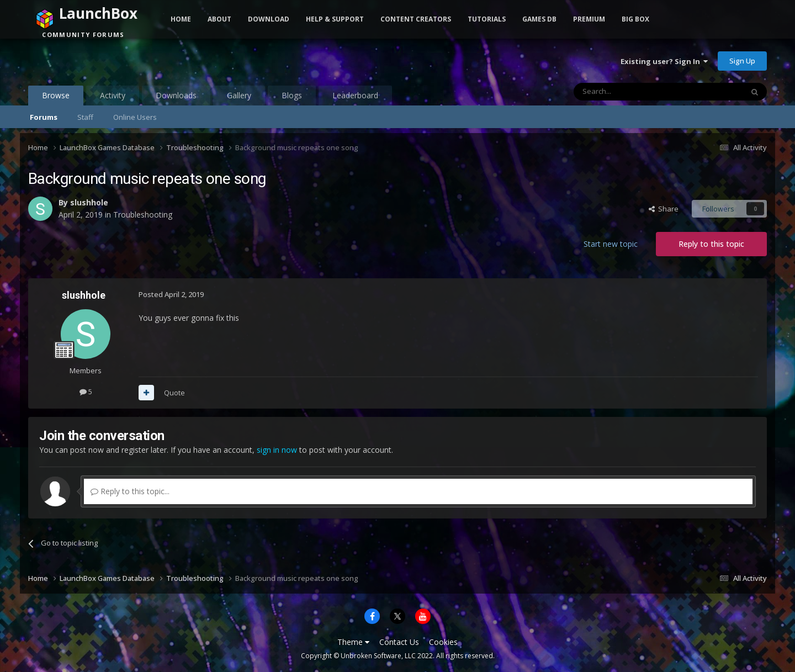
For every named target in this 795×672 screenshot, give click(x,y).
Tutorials (487, 19)
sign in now (277, 450)
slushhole (89, 202)
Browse (56, 98)
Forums (44, 117)
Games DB (539, 19)
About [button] (219, 19)
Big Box (635, 19)
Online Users (135, 117)
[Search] (631, 92)
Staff (85, 117)
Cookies (443, 642)
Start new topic (611, 244)
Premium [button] (589, 19)
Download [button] (269, 19)
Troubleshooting (143, 215)
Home (181, 19)
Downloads (176, 95)
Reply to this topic (711, 244)
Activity (113, 95)
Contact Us (399, 642)
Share (664, 209)
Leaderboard (355, 95)
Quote (174, 393)
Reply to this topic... (130, 491)
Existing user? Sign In (664, 61)
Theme (353, 642)
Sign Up (742, 61)
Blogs (292, 95)
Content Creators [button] (416, 19)
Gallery (239, 95)
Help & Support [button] (335, 19)
